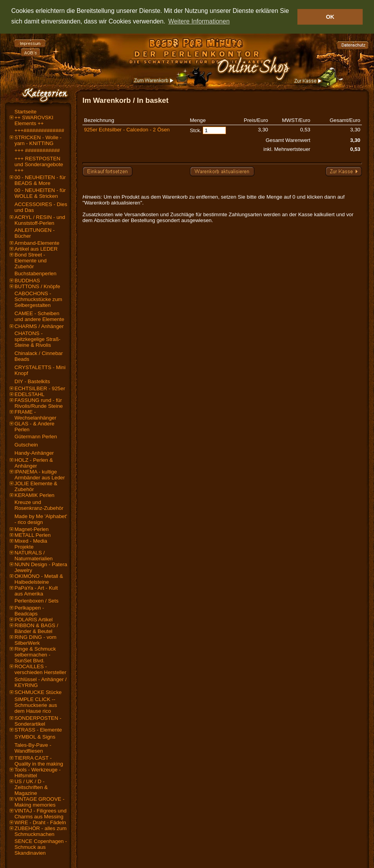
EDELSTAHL (30, 394)
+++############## (39, 130)
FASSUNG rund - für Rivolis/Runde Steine (39, 403)
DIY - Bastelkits (32, 381)
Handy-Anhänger (34, 453)
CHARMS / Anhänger (39, 326)
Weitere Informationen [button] (199, 21)
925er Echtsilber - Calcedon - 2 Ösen (127, 130)
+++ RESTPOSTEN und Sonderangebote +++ (39, 164)
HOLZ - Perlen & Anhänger (34, 463)
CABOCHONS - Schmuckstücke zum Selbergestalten (38, 299)
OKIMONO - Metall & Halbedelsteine (39, 579)
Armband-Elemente (37, 243)
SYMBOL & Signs (35, 737)
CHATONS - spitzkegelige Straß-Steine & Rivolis (38, 339)
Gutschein (26, 445)
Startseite (25, 112)
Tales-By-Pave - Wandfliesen (33, 748)
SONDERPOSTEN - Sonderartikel (38, 721)
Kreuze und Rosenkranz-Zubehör (39, 505)
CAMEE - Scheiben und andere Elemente (39, 316)
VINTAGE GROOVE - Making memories (39, 802)
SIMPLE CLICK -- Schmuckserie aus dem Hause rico (36, 705)
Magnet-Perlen (31, 529)
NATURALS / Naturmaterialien (34, 556)
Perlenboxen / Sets (37, 601)
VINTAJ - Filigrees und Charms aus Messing (40, 814)
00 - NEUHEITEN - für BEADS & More (40, 180)
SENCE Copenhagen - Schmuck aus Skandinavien (41, 847)
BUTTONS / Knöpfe (37, 286)
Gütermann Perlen (36, 437)
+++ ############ (37, 150)
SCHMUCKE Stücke (38, 692)
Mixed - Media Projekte (31, 544)
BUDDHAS (27, 281)
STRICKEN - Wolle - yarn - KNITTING (38, 140)
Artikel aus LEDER (36, 249)
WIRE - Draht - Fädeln (40, 822)
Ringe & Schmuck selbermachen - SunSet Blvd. (35, 655)
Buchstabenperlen (35, 273)
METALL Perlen (33, 535)
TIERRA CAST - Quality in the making (39, 761)
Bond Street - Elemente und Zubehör (30, 261)
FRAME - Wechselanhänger (35, 415)
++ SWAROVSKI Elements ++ (34, 120)
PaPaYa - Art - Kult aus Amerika (36, 591)
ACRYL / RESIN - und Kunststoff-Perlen (40, 220)
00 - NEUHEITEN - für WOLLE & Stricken (40, 193)
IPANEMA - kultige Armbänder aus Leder (40, 475)
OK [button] (330, 17)
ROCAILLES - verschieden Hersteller (40, 669)
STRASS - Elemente (38, 730)
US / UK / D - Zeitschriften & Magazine (31, 787)
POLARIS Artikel (34, 620)
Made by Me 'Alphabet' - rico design (41, 519)
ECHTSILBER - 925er (40, 388)
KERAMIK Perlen (34, 495)
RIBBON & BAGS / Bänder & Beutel (36, 628)
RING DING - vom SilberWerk (35, 640)
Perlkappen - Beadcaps (29, 611)
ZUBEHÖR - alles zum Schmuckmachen (40, 831)
